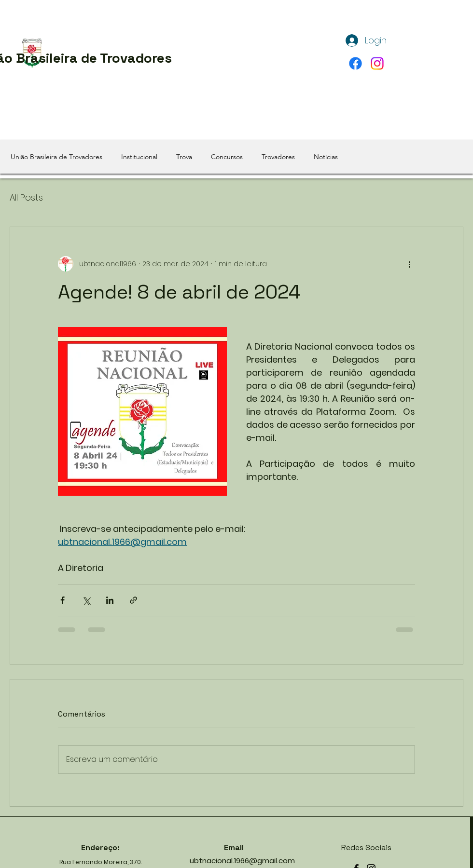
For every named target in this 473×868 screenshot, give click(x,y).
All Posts (26, 197)
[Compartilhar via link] (133, 600)
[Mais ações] (409, 264)
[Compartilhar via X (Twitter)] (86, 600)
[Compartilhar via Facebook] (63, 600)
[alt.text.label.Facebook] (355, 63)
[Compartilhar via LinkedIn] (110, 600)
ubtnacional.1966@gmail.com (242, 861)
